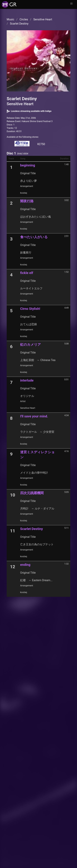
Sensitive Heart (43, 19)
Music (10, 19)
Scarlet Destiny (19, 24)
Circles (24, 19)
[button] (71, 4)
